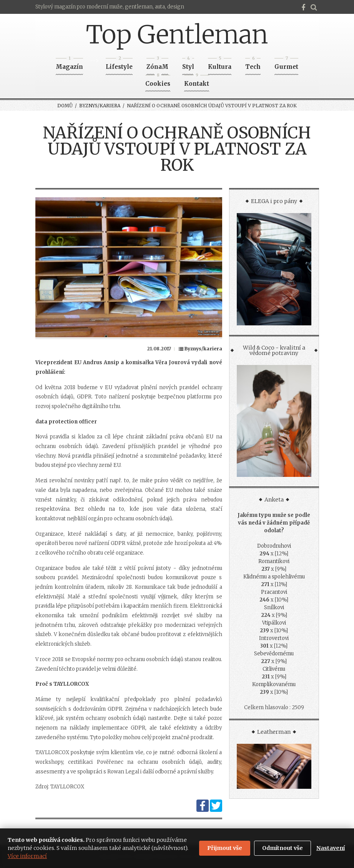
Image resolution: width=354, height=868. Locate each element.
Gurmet (286, 64)
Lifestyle (119, 64)
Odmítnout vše (283, 848)
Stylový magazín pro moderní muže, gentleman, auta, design (110, 7)
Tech (253, 64)
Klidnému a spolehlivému (274, 577)
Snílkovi (274, 607)
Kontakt (197, 81)
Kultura (220, 64)
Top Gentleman (177, 35)
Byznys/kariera (100, 106)
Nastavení (331, 848)
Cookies (158, 81)
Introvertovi (274, 638)
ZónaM (157, 64)
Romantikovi (274, 561)
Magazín (69, 64)
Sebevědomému (274, 654)
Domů (65, 106)
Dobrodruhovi (274, 546)
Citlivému (274, 669)
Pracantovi (274, 592)
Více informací (27, 856)
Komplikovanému (274, 684)
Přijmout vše (225, 848)
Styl (188, 64)
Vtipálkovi (274, 623)
